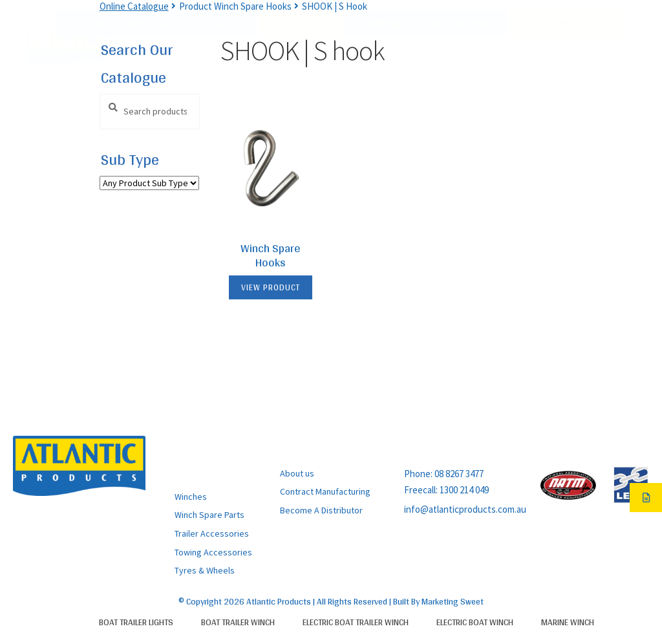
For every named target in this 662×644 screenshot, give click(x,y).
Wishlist (301, 23)
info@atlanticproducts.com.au (465, 509)
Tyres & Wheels (205, 570)
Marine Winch (568, 622)
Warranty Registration (427, 23)
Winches (191, 497)
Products (344, 66)
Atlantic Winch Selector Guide (156, 23)
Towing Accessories (213, 552)
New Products (567, 23)
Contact (588, 66)
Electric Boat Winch (475, 622)
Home (285, 66)
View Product (271, 287)
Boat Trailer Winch (238, 622)
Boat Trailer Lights (136, 622)
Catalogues (434, 66)
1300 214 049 (464, 490)
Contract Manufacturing (325, 491)
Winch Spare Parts (209, 515)
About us (297, 473)
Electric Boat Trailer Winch (356, 622)
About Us (507, 66)
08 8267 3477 (459, 474)
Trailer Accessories (212, 533)
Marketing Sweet (453, 601)
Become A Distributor (321, 510)
